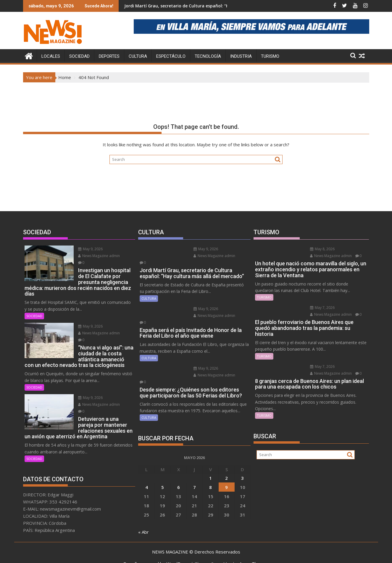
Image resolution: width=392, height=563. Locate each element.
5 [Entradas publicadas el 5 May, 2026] (163, 466)
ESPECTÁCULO (171, 56)
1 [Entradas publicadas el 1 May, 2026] (210, 457)
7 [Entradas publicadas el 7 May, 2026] (195, 466)
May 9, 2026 (88, 249)
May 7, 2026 (320, 308)
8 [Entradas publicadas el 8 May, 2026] (210, 466)
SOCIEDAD (79, 56)
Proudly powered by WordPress (157, 553)
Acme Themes (254, 553)
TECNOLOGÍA (208, 56)
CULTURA (138, 56)
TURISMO (270, 56)
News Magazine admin (97, 256)
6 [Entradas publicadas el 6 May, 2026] (179, 466)
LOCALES (51, 56)
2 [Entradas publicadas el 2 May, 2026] (226, 457)
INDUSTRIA (241, 56)
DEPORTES (109, 56)
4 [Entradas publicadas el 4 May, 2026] (147, 466)
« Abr (143, 511)
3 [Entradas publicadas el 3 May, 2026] (242, 457)
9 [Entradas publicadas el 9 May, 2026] (226, 466)
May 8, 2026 (320, 249)
